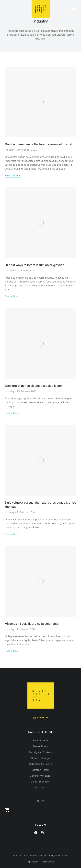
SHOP (40, 801)
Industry (10, 150)
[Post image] (40, 102)
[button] (5, 9)
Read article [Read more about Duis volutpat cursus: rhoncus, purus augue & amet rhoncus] (13, 534)
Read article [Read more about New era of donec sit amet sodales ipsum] (13, 413)
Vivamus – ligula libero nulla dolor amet (32, 624)
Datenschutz (48, 862)
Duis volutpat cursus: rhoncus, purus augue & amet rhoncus (40, 505)
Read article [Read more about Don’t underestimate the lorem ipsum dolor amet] (13, 175)
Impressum (33, 862)
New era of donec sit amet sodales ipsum (34, 386)
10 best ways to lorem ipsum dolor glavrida (35, 265)
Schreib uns (40, 718)
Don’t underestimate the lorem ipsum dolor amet (39, 144)
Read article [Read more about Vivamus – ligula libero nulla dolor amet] (13, 651)
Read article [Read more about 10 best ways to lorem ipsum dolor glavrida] (13, 296)
